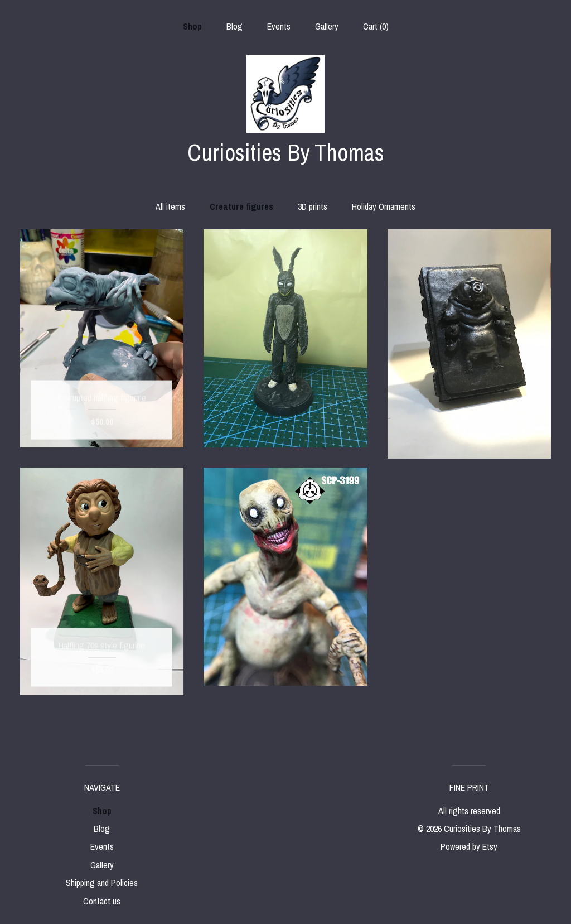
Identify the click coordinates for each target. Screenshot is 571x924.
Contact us (102, 901)
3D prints (313, 206)
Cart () (376, 26)
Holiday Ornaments (384, 206)
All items (170, 206)
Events (279, 26)
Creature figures (241, 206)
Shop (192, 26)
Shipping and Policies (102, 883)
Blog (234, 26)
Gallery (327, 26)
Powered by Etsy (469, 846)
